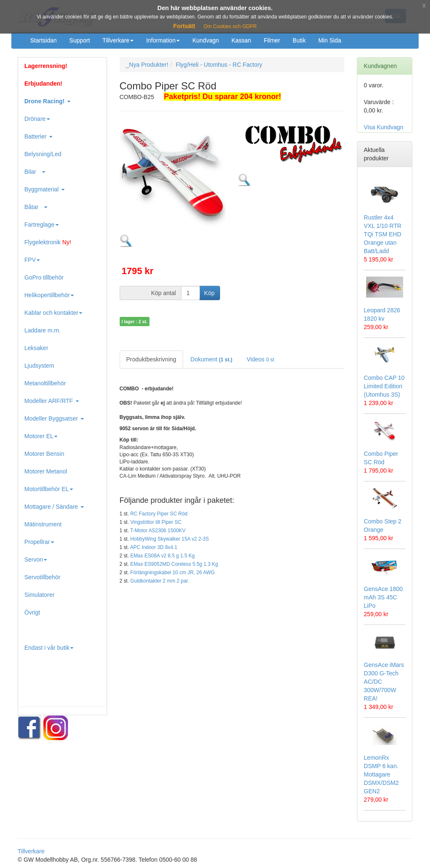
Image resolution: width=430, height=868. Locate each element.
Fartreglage (42, 225)
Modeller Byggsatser (54, 418)
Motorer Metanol (46, 471)
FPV (32, 260)
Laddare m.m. (42, 330)
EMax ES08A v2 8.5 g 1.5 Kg (162, 556)
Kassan (241, 40)
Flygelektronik (48, 242)
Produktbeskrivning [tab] (151, 359)
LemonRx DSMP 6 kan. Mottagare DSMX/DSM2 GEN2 (381, 774)
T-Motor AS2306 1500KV (158, 531)
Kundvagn (206, 40)
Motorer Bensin (44, 454)
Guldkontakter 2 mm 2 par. (160, 581)
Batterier (38, 136)
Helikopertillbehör (49, 295)
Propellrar (39, 542)
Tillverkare (118, 40)
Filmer (272, 40)
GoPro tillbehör (44, 277)
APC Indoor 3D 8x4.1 (154, 547)
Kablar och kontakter (53, 313)
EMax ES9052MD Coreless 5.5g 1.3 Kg (174, 564)
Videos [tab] (260, 359)
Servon (36, 559)
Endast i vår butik (49, 648)
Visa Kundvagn (383, 127)
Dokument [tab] (212, 359)
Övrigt (32, 612)
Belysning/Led (43, 154)
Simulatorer (39, 595)
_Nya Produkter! (147, 65)
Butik (299, 40)
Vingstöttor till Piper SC (156, 522)
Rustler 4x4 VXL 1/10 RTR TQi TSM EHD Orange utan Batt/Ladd (383, 234)
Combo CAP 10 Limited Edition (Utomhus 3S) (384, 386)
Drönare (37, 119)
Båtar (36, 207)
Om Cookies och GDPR (230, 26)
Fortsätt (184, 26)
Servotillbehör (42, 577)
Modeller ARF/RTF (52, 401)
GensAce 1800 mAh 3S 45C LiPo (383, 597)
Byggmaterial (45, 189)
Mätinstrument (43, 524)
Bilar (35, 172)
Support (80, 40)
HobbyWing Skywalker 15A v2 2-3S (169, 539)
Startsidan (43, 40)
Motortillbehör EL (49, 489)
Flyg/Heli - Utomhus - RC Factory (219, 65)
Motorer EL (41, 436)
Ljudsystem (39, 366)
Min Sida (330, 40)
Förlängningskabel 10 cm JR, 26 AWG (172, 573)
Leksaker (36, 348)
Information (163, 40)
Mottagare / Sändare (54, 507)
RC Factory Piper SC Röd (159, 514)
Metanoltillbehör (45, 383)
